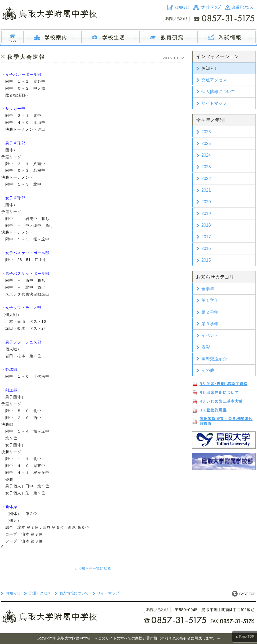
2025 (206, 144)
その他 (208, 370)
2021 (206, 190)
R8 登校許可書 (213, 410)
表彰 (206, 347)
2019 (206, 213)
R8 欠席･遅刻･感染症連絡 (223, 384)
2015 (206, 260)
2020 (206, 202)
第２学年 (210, 312)
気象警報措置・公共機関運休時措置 (226, 421)
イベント (210, 335)
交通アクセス (214, 80)
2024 (206, 155)
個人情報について (218, 92)
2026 (206, 132)
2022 (206, 178)
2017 (206, 237)
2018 (206, 225)
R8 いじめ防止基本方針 (221, 401)
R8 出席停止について (219, 392)
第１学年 (210, 300)
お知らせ (210, 68)
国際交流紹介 (214, 359)
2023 (206, 167)
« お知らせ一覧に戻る (93, 568)
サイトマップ (214, 103)
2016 (206, 248)
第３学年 (210, 324)
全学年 (208, 289)
